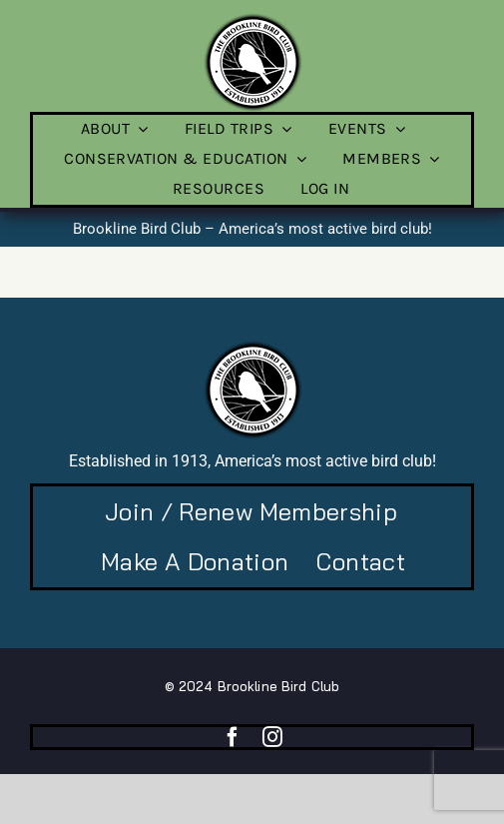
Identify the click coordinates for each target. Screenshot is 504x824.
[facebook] (233, 737)
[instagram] (272, 737)
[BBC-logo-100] (252, 19)
